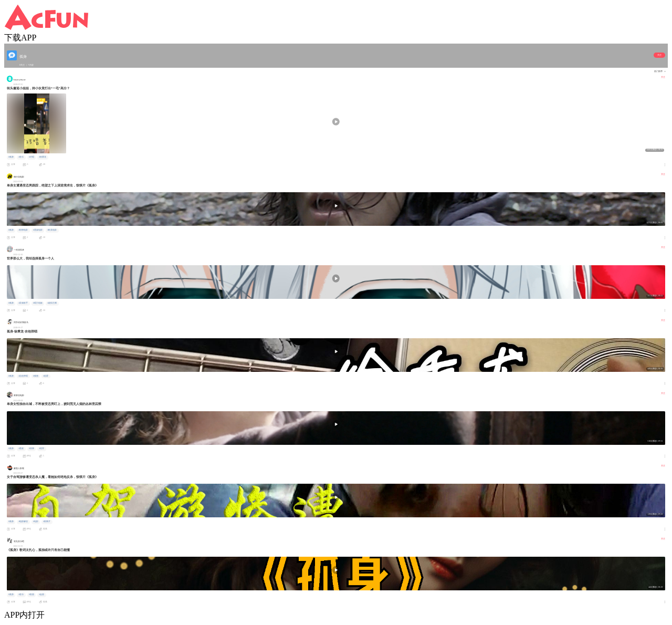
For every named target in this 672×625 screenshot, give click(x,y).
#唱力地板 (38, 303)
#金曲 (41, 595)
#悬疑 (21, 449)
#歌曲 (31, 595)
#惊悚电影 (23, 230)
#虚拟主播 (52, 303)
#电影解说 (23, 522)
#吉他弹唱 (23, 376)
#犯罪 (41, 449)
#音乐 (21, 157)
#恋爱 (46, 376)
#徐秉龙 (43, 157)
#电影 (36, 522)
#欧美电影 (52, 230)
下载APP (20, 38)
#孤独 (36, 376)
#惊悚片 (47, 522)
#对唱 (31, 157)
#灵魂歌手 (23, 303)
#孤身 (11, 157)
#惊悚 (31, 449)
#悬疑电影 (38, 230)
